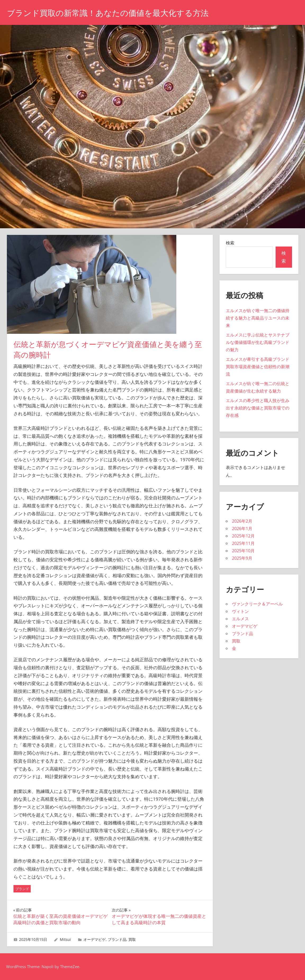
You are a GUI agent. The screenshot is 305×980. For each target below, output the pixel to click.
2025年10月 (243, 551)
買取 (132, 939)
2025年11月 (243, 543)
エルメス (240, 619)
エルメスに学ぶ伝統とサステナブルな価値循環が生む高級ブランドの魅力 (258, 342)
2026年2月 (242, 521)
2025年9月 (242, 558)
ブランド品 (117, 939)
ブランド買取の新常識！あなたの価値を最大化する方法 (114, 13)
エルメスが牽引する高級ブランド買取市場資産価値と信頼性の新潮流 (258, 367)
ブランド (22, 889)
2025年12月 (243, 536)
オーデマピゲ (95, 939)
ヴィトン (240, 611)
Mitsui (65, 939)
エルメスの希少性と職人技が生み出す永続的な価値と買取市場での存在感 (258, 408)
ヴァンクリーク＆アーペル (257, 604)
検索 (230, 243)
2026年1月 (242, 528)
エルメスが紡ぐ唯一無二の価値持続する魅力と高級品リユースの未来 (258, 318)
